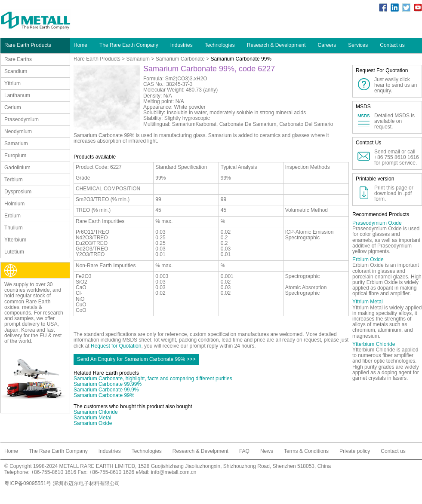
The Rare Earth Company (129, 45)
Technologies (220, 45)
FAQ (244, 451)
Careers (327, 45)
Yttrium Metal (368, 302)
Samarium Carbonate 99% (104, 395)
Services (358, 45)
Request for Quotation (116, 346)
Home (80, 45)
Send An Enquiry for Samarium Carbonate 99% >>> (136, 359)
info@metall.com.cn (174, 472)
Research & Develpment (200, 451)
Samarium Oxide (93, 423)
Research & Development (276, 45)
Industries (182, 45)
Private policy (355, 451)
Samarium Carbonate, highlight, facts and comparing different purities (153, 379)
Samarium (138, 59)
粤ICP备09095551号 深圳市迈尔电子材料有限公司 (62, 483)
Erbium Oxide (368, 260)
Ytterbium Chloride (374, 344)
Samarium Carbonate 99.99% (108, 384)
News (267, 451)
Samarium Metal (92, 418)
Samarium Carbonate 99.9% (106, 390)
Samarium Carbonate (180, 59)
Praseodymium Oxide (377, 223)
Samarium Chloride (96, 412)
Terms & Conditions (306, 451)
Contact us (392, 45)
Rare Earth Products (97, 59)
